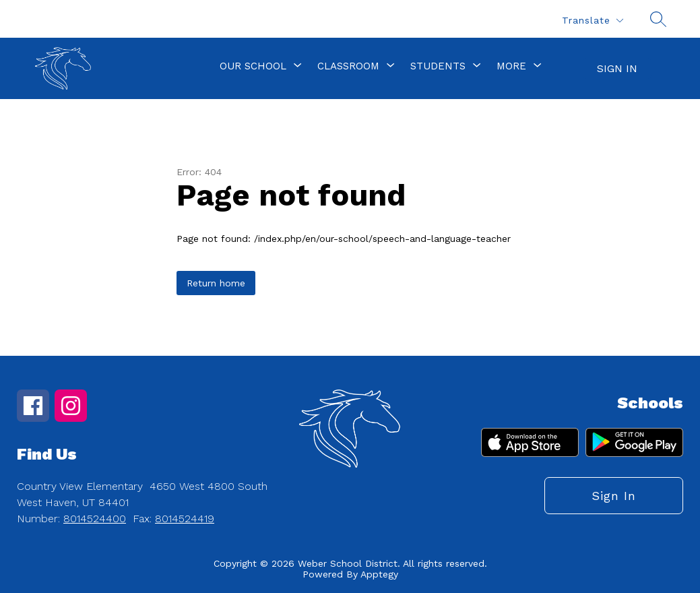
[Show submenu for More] (511, 66)
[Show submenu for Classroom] (348, 66)
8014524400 (95, 519)
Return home (216, 283)
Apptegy (379, 574)
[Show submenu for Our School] (253, 66)
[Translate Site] (592, 21)
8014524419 (185, 519)
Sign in (617, 68)
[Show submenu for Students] (438, 66)
